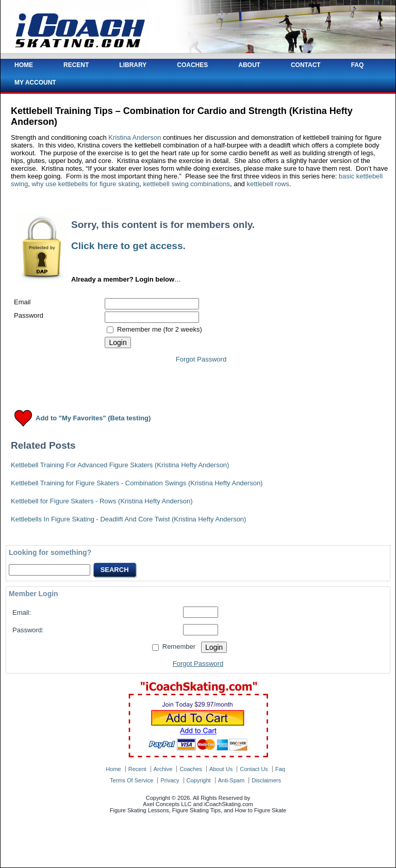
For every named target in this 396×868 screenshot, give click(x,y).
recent (137, 769)
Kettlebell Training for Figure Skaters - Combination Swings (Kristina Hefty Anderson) (137, 483)
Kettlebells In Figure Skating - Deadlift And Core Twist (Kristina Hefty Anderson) (128, 519)
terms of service (131, 780)
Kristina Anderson (135, 137)
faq (280, 769)
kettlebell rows (268, 184)
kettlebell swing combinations (187, 184)
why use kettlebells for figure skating (85, 184)
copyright (199, 780)
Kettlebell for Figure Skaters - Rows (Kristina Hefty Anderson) (102, 501)
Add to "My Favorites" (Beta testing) (93, 419)
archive (163, 769)
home (113, 769)
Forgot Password (201, 359)
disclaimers (266, 780)
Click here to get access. (128, 246)
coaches (191, 769)
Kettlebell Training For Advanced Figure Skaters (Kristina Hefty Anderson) (120, 465)
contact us (254, 769)
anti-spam (231, 780)
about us (221, 769)
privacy (170, 780)
